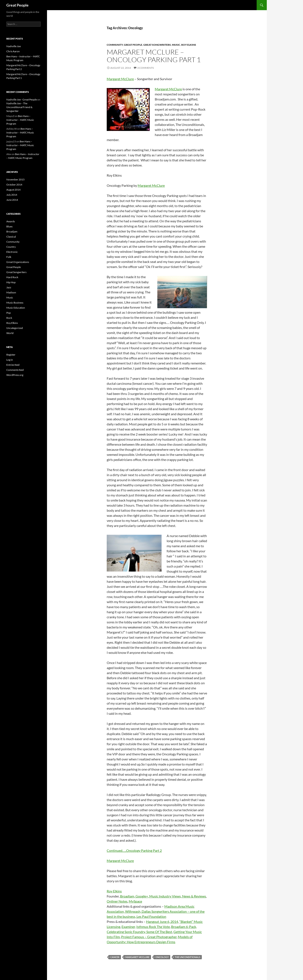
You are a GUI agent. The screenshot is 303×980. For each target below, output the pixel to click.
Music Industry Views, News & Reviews (178, 896)
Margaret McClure (120, 79)
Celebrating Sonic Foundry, (127, 932)
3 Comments (145, 68)
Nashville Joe (14, 46)
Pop (9, 313)
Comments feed (15, 370)
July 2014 (12, 195)
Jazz (9, 287)
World (10, 333)
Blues (9, 226)
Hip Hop (11, 282)
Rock (9, 318)
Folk (9, 257)
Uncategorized (15, 328)
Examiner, (129, 927)
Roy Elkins (189, 45)
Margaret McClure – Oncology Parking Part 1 (154, 56)
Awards (11, 221)
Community (115, 45)
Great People (17, 5)
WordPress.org (15, 375)
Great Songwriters (157, 45)
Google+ (142, 896)
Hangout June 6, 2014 (162, 922)
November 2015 (15, 179)
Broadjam (12, 232)
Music (176, 45)
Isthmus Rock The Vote (153, 927)
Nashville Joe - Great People (22, 100)
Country (11, 247)
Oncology (162, 957)
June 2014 (12, 200)
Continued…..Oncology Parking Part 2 (134, 850)
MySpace (135, 901)
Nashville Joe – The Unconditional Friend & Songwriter (19, 107)
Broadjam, (128, 896)
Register (11, 355)
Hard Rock (12, 277)
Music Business (15, 303)
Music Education (16, 308)
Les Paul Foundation (151, 916)
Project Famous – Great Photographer (149, 937)
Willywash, (133, 911)
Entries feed (13, 365)
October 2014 (14, 185)
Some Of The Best (159, 932)
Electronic (12, 252)
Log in (10, 360)
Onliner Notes (117, 901)
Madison (11, 292)
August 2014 (13, 190)
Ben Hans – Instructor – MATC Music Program (20, 120)
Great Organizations (18, 262)
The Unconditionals (187, 957)
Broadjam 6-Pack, (184, 927)
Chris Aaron (13, 51)
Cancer (115, 957)
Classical (11, 237)
